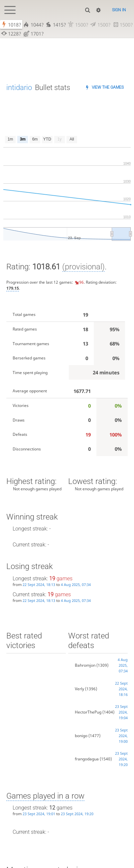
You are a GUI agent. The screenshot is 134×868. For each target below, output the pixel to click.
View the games (108, 87)
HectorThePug (88, 712)
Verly (79, 689)
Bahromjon (85, 665)
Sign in (119, 10)
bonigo (81, 736)
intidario (19, 88)
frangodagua (87, 759)
